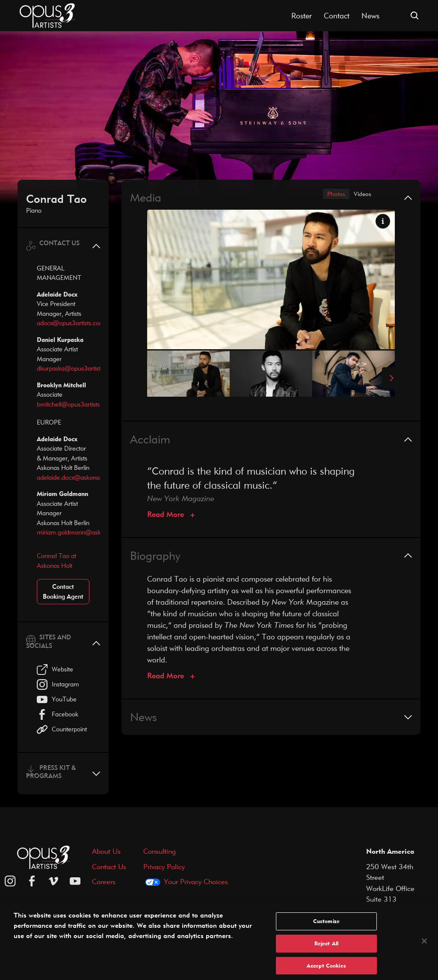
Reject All (326, 948)
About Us (106, 851)
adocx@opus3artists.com (71, 323)
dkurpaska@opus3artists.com (77, 368)
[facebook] (32, 881)
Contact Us (109, 866)
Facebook (58, 714)
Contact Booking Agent (63, 592)
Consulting (160, 851)
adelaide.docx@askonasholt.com (81, 477)
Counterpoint (62, 729)
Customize (326, 926)
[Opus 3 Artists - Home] (47, 15)
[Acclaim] (171, 516)
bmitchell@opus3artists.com (75, 404)
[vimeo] (53, 881)
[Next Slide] (388, 380)
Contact (337, 16)
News (370, 16)
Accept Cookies (326, 970)
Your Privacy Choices (196, 881)
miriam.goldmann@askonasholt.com (87, 532)
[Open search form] (415, 16)
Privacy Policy (164, 866)
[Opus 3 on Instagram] (10, 881)
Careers (104, 881)
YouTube (57, 699)
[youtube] (75, 881)
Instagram (58, 685)
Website (55, 670)
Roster (302, 16)
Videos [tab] (360, 195)
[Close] (424, 946)
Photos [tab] (330, 195)
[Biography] (171, 677)
